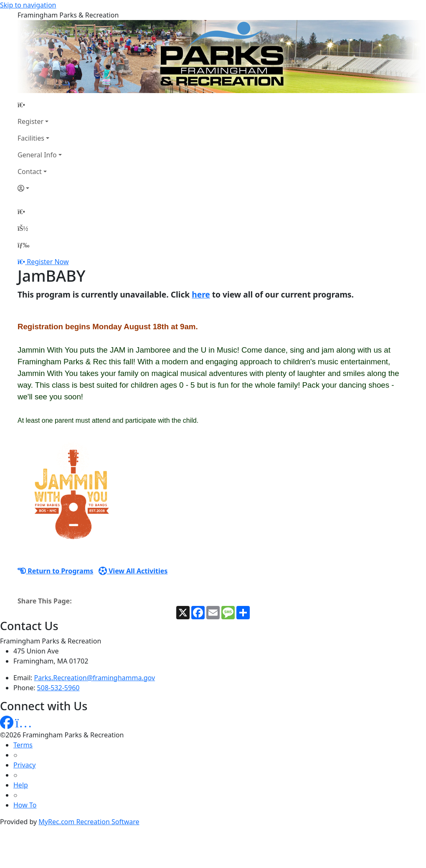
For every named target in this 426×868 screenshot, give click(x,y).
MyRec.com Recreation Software (89, 822)
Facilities (31, 138)
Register (30, 121)
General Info (37, 155)
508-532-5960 (58, 688)
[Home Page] (40, 105)
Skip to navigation (28, 5)
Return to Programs (55, 571)
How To (25, 805)
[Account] (40, 188)
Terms (23, 745)
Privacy (24, 765)
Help (21, 785)
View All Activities (133, 571)
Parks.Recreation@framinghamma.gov (95, 678)
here (201, 294)
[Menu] (23, 245)
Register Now (48, 262)
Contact (30, 172)
